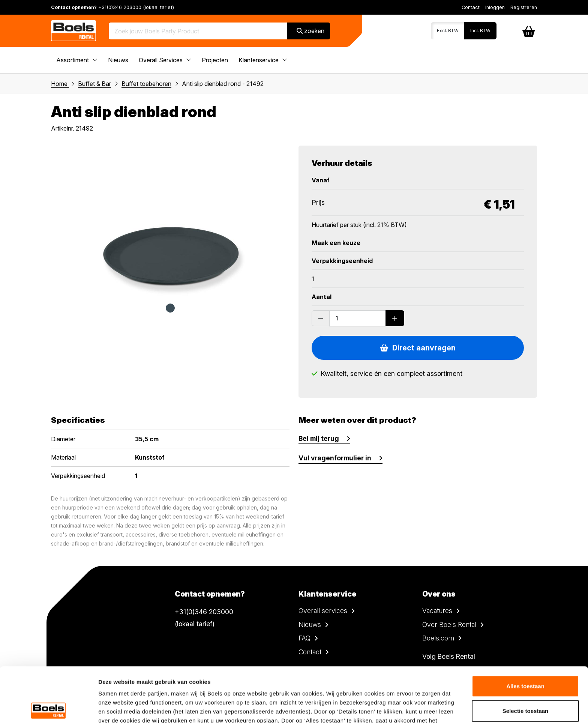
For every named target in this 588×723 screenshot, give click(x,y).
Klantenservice (263, 60)
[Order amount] (358, 318)
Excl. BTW (448, 31)
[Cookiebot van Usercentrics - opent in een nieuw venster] (49, 708)
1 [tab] (170, 308)
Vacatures (437, 611)
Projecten (215, 60)
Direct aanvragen (418, 348)
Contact (471, 7)
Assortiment (77, 60)
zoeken (310, 31)
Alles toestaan (525, 631)
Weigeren (525, 680)
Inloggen (495, 7)
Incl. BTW (480, 31)
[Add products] (395, 318)
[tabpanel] (170, 221)
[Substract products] (321, 318)
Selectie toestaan (526, 656)
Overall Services (165, 60)
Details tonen (405, 708)
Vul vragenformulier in (335, 458)
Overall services (323, 611)
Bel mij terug (319, 438)
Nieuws (118, 60)
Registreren (524, 7)
